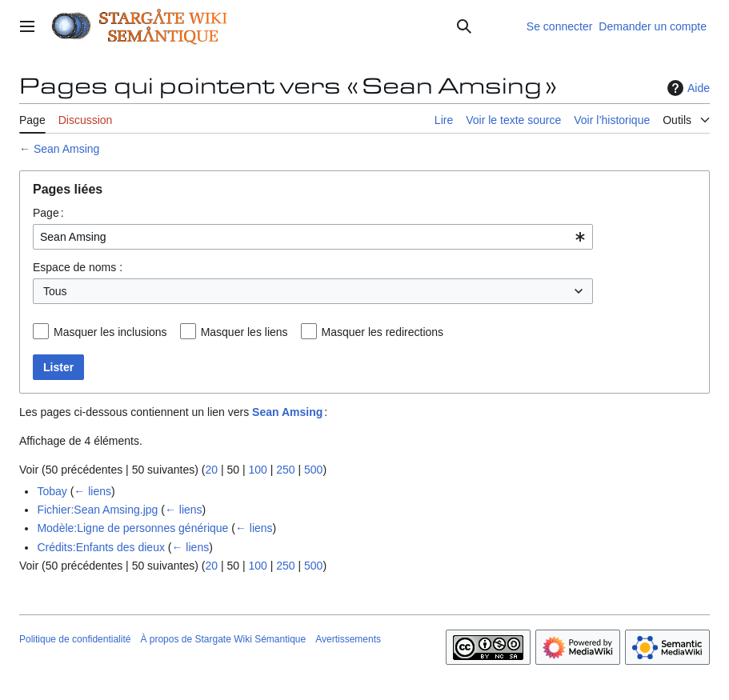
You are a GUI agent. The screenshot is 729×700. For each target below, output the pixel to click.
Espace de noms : (78, 267)
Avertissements (348, 639)
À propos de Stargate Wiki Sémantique (223, 639)
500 (313, 470)
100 (257, 470)
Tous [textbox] (55, 291)
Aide (687, 88)
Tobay (52, 491)
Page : (48, 213)
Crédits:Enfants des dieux (101, 547)
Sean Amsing (67, 149)
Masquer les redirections (383, 332)
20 (211, 470)
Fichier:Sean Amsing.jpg (97, 510)
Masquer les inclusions (110, 332)
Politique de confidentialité (75, 639)
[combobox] (313, 237)
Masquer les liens (244, 332)
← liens (92, 491)
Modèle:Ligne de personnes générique (132, 528)
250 (285, 470)
